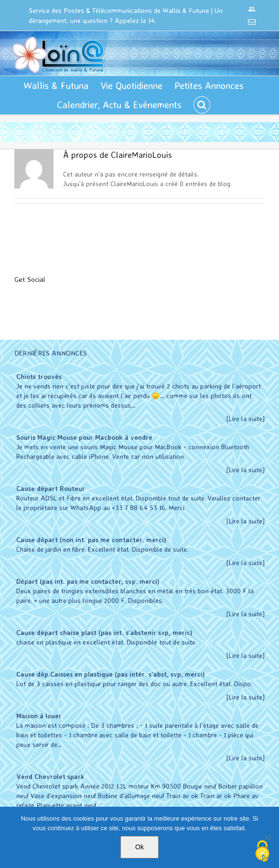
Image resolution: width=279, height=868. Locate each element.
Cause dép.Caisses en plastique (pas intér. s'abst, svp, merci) (111, 674)
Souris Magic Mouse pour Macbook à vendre (84, 437)
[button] (202, 105)
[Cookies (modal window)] (262, 852)
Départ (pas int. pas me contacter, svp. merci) (88, 581)
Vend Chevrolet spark (50, 776)
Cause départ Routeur (51, 488)
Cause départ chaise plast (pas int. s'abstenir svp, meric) (104, 632)
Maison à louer (39, 716)
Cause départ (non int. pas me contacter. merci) (91, 540)
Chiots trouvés (39, 376)
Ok (139, 847)
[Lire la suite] (246, 418)
